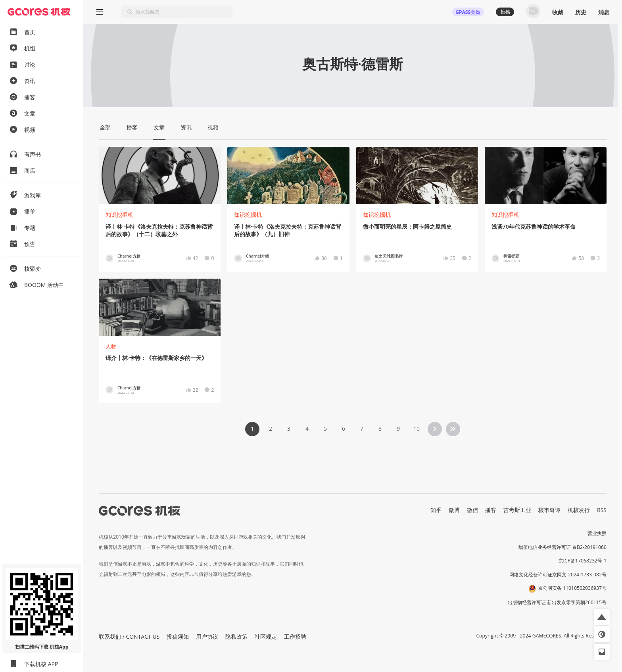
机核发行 (579, 510)
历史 (581, 12)
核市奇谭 (549, 510)
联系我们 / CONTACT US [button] (129, 636)
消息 (604, 12)
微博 (454, 510)
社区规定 (266, 636)
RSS (602, 510)
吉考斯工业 (517, 510)
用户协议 (207, 636)
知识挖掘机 (119, 215)
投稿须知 (178, 636)
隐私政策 (236, 636)
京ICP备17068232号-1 (583, 561)
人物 (111, 346)
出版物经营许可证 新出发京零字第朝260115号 (557, 602)
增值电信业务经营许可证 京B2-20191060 (562, 547)
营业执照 (597, 533)
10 (417, 428)
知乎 (436, 510)
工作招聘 (295, 636)
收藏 (558, 12)
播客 (491, 510)
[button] (602, 617)
